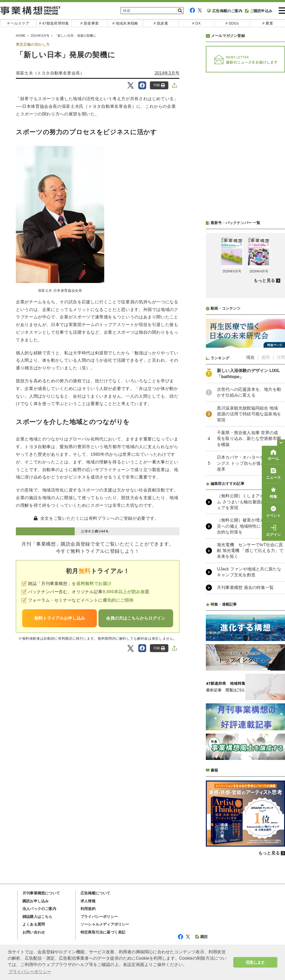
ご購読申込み (259, 11)
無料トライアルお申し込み (60, 618)
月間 (281, 357)
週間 (265, 357)
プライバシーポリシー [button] (30, 972)
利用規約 (88, 909)
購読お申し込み (35, 901)
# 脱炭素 (161, 23)
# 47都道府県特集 (54, 23)
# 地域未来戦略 (125, 23)
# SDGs (232, 23)
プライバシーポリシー (99, 917)
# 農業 (268, 23)
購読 (201, 937)
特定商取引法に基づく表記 (103, 932)
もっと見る (264, 280)
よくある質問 (34, 924)
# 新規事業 (90, 23)
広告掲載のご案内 (225, 11)
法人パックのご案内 (39, 909)
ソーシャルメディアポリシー (105, 924)
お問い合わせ (34, 932)
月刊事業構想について (41, 893)
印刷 (159, 85)
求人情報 (88, 901)
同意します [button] (255, 962)
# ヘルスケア (18, 23)
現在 (250, 357)
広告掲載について (96, 893)
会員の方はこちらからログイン (136, 618)
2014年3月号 (167, 73)
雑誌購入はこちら (37, 917)
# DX (197, 23)
